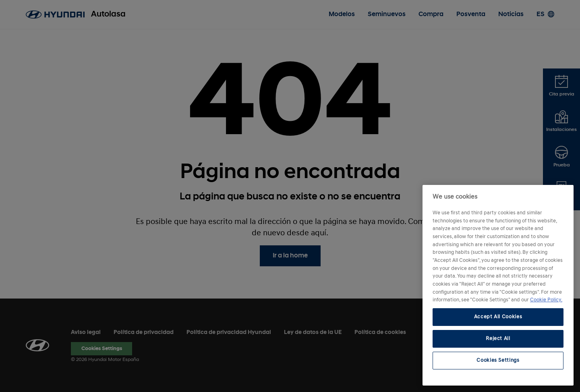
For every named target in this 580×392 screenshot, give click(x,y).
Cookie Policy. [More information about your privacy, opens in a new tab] (546, 300)
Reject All (498, 339)
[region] (498, 285)
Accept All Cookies (498, 317)
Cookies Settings (498, 360)
